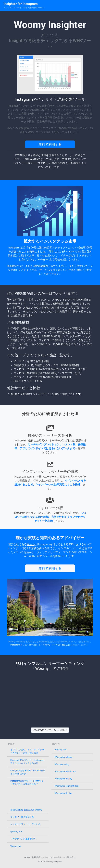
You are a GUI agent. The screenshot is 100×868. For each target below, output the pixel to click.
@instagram (16, 831)
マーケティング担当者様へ (23, 839)
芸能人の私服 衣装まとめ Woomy (26, 810)
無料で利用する (50, 144)
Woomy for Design (63, 793)
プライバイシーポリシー (54, 857)
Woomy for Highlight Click (67, 786)
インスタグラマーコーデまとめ (25, 824)
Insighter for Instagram (21, 4)
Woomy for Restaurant (65, 771)
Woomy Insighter (54, 862)
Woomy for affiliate (64, 757)
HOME (27, 857)
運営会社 (71, 857)
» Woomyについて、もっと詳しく (50, 730)
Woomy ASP (61, 750)
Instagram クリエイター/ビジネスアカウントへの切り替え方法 (40, 645)
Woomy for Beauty (63, 779)
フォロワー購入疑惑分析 (22, 817)
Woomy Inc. (16, 846)
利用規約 (36, 857)
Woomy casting (62, 764)
